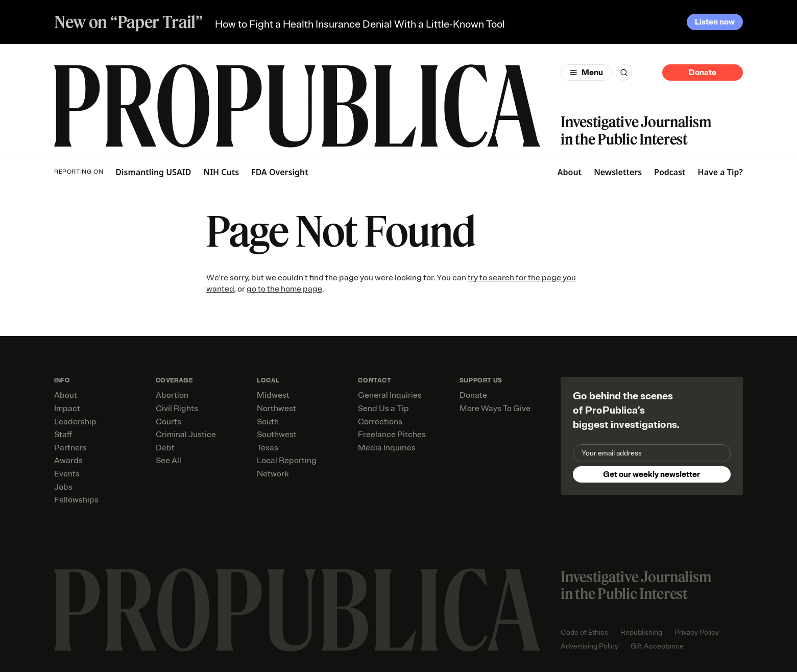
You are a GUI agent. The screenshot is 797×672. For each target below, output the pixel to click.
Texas (268, 448)
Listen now (715, 22)
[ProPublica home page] (297, 610)
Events (67, 474)
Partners (70, 448)
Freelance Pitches (392, 435)
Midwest (273, 395)
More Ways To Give (495, 409)
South (268, 422)
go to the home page (284, 289)
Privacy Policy (697, 632)
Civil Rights (177, 409)
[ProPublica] (297, 106)
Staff (63, 435)
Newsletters (618, 172)
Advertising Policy (589, 646)
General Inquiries (390, 395)
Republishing (641, 632)
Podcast (670, 172)
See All (168, 461)
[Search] (624, 73)
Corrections (380, 422)
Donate (703, 73)
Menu (592, 73)
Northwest (276, 409)
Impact (67, 409)
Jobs (63, 487)
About (570, 172)
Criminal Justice (186, 435)
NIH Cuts (221, 172)
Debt (165, 448)
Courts (168, 422)
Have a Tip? (720, 172)
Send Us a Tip (383, 409)
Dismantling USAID (153, 172)
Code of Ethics (584, 632)
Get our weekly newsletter (651, 474)
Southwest (277, 435)
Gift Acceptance (657, 646)
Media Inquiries (387, 448)
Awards (68, 461)
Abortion (172, 395)
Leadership (75, 422)
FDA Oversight (280, 172)
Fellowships (76, 500)
